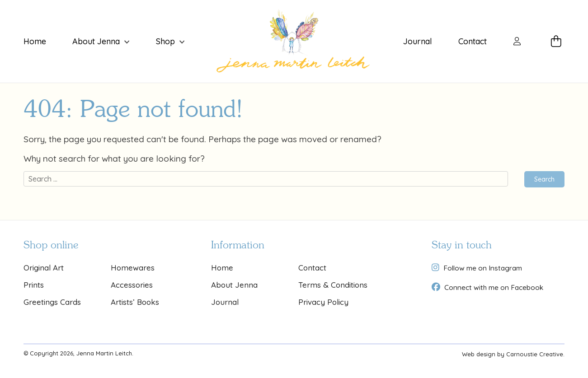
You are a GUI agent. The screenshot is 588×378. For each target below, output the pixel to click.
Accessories (132, 285)
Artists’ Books (135, 302)
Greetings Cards (52, 302)
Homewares (133, 268)
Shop (165, 42)
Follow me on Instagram (483, 268)
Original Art (44, 268)
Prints (34, 285)
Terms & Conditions (333, 285)
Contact (473, 42)
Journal (418, 42)
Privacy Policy (323, 302)
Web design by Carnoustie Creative (513, 354)
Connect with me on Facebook (494, 287)
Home (35, 42)
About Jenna (96, 42)
